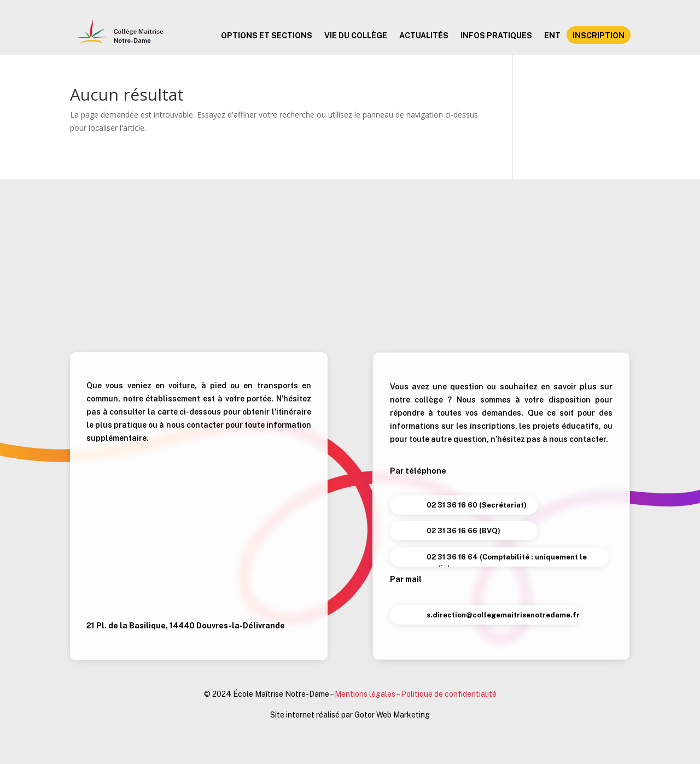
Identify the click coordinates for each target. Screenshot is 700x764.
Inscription (599, 36)
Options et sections (267, 36)
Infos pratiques (496, 36)
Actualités (424, 36)
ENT (552, 36)
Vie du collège (356, 36)
